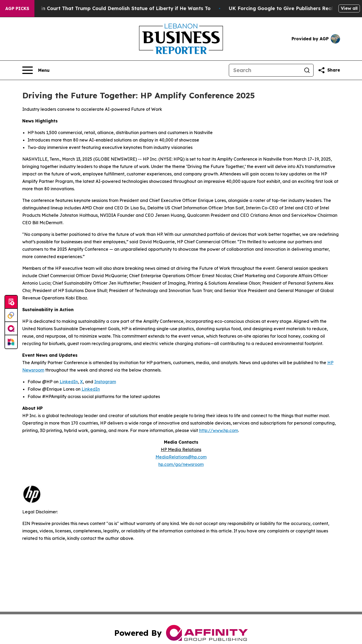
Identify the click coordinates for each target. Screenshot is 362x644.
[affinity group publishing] (11, 329)
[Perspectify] (11, 315)
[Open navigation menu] (36, 70)
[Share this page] (329, 70)
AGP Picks (17, 8)
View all (349, 8)
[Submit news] (11, 302)
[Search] (265, 70)
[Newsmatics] (11, 342)
